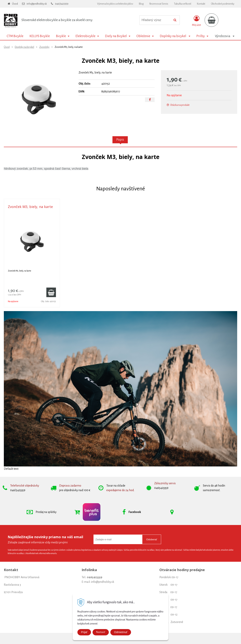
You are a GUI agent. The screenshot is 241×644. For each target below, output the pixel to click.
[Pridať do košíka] (51, 292)
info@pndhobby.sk (37, 4)
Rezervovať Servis (159, 4)
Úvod (15, 4)
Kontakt (201, 4)
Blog (141, 4)
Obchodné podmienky (223, 4)
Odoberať (152, 539)
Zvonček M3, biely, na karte (30, 207)
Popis (120, 140)
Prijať (84, 632)
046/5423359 (62, 4)
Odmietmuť (121, 632)
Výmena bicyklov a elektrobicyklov (115, 4)
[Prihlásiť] (196, 21)
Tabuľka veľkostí (183, 4)
